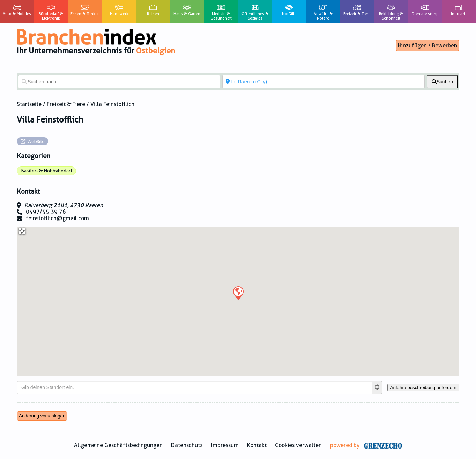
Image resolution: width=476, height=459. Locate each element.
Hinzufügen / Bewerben (427, 46)
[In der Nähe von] (323, 82)
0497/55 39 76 (46, 212)
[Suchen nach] (119, 82)
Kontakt (257, 445)
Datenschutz (187, 445)
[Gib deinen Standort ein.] (195, 387)
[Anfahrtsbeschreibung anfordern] (423, 388)
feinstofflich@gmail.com (57, 218)
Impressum (225, 445)
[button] (238, 293)
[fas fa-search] (442, 82)
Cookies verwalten (298, 445)
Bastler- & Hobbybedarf (47, 171)
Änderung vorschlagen (42, 416)
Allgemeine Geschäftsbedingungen (118, 445)
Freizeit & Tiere (66, 104)
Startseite (29, 104)
